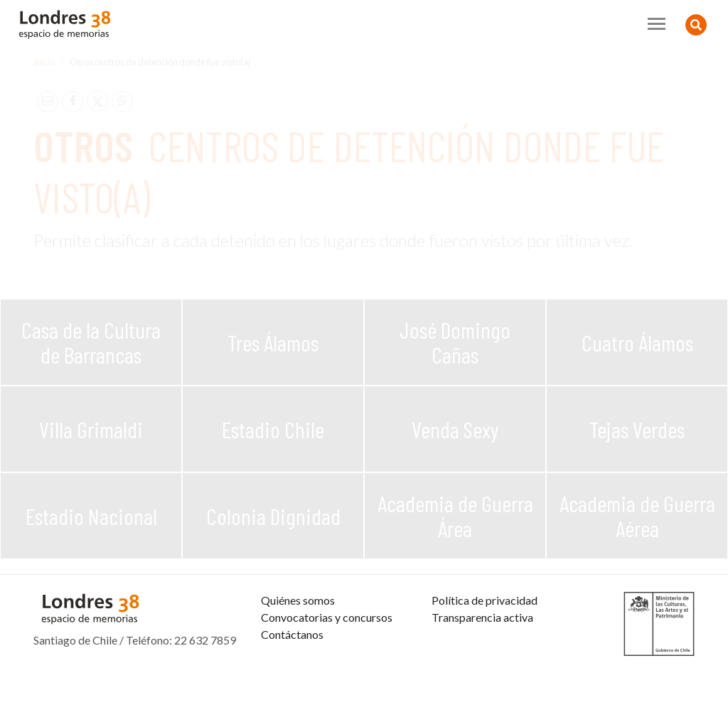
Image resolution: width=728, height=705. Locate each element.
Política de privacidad (485, 643)
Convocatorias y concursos (327, 660)
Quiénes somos (298, 643)
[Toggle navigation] (657, 24)
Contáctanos (292, 677)
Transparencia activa (482, 660)
